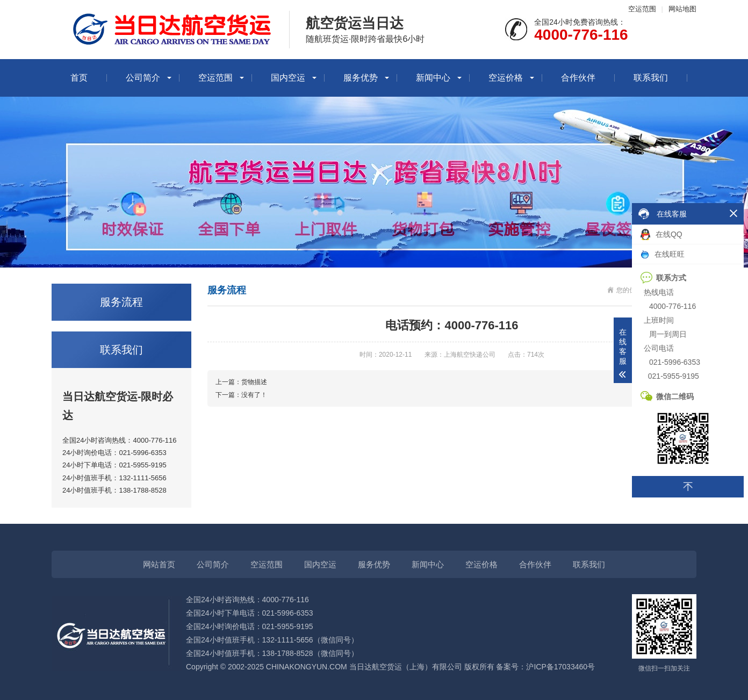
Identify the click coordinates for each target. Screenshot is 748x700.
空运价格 (506, 78)
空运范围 (642, 9)
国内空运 (288, 78)
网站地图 (682, 9)
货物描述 (254, 382)
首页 (79, 78)
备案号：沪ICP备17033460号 (545, 667)
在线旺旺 (663, 254)
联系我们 (651, 78)
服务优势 (361, 78)
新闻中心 (433, 78)
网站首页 (159, 564)
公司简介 (143, 78)
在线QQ (661, 234)
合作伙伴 (578, 78)
